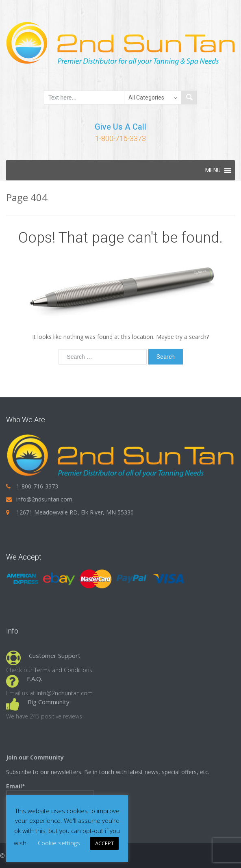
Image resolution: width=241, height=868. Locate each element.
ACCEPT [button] (104, 843)
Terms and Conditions (63, 670)
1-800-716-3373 (120, 138)
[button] (213, 170)
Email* (50, 794)
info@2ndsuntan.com (44, 499)
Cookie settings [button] (59, 843)
